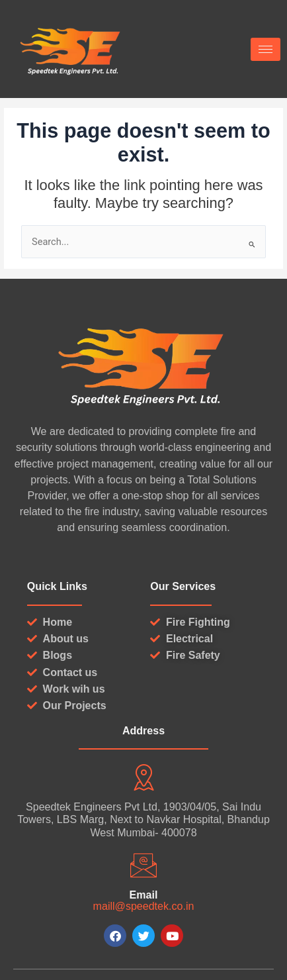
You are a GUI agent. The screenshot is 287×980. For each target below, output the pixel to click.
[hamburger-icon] (266, 49)
